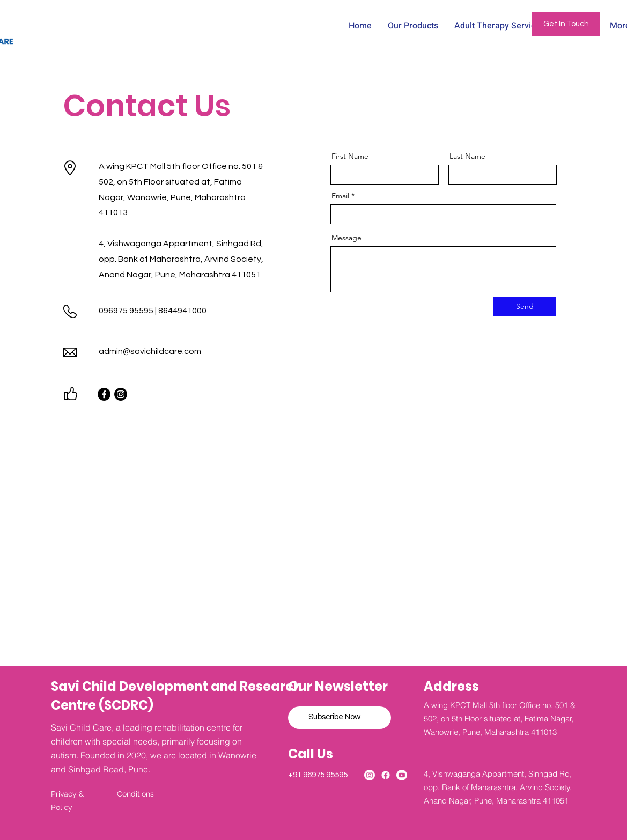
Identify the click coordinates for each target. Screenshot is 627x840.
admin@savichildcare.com (150, 351)
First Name (350, 156)
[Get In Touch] (566, 24)
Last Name (467, 156)
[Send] (525, 307)
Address (451, 686)
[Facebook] (104, 394)
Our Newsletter (338, 686)
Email (340, 196)
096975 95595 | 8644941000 (153, 311)
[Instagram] (121, 394)
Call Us (312, 754)
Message (346, 238)
